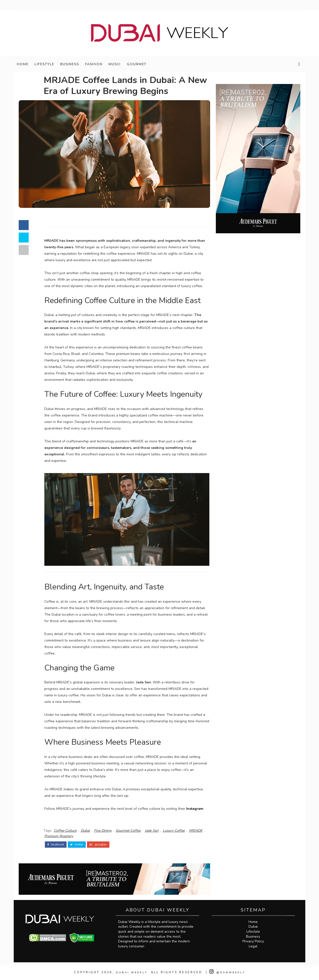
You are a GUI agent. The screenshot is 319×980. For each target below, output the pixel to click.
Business (70, 64)
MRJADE (196, 831)
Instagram (195, 809)
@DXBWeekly (228, 972)
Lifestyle (44, 64)
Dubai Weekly (131, 972)
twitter (77, 844)
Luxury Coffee (174, 831)
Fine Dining (103, 831)
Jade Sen (152, 831)
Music (115, 64)
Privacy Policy (253, 941)
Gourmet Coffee (128, 831)
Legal (253, 946)
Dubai (85, 831)
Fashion (94, 64)
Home (23, 64)
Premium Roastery (59, 836)
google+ (98, 844)
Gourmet (137, 64)
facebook (56, 844)
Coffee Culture (65, 831)
